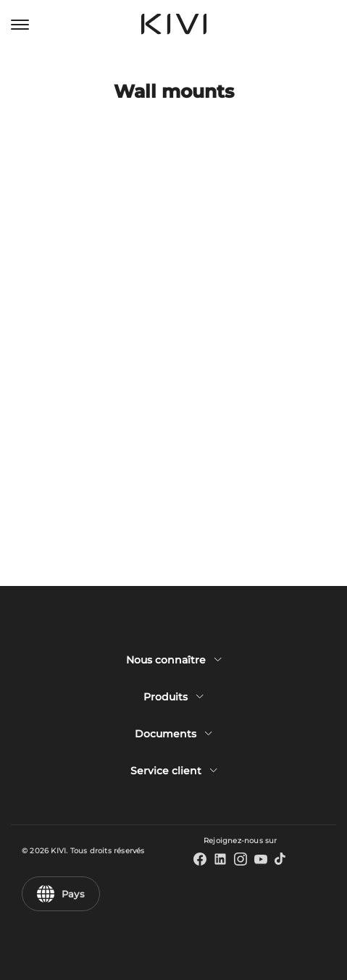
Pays (61, 894)
